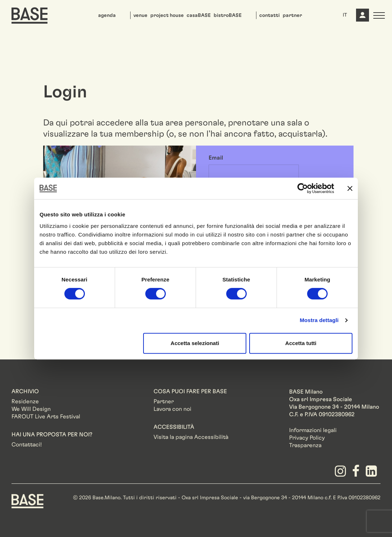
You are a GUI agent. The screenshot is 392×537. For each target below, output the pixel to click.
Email (216, 158)
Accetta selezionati (195, 343)
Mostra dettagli (319, 320)
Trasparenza (305, 445)
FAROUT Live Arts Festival (46, 417)
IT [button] (345, 15)
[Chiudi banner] (350, 188)
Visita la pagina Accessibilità (191, 437)
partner (292, 15)
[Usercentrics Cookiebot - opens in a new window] (303, 188)
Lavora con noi (172, 409)
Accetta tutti (301, 343)
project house (167, 15)
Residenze (25, 401)
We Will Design (31, 409)
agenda (107, 15)
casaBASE (199, 15)
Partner (164, 401)
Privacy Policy (307, 438)
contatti (270, 15)
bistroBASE (228, 15)
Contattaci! (27, 445)
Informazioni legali (313, 430)
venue (140, 15)
